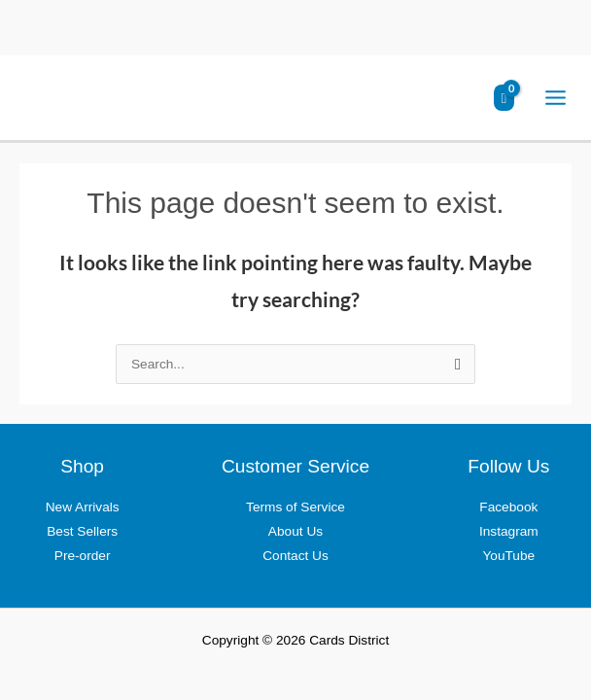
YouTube (508, 556)
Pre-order (83, 556)
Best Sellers (82, 531)
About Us (295, 531)
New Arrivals (83, 507)
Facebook (508, 507)
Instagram (509, 531)
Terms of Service (295, 507)
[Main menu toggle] (556, 98)
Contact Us (295, 556)
